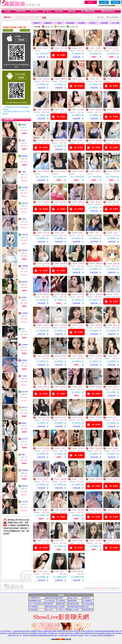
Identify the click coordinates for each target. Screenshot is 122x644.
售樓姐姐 (99, 387)
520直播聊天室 (34, 631)
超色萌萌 (116, 140)
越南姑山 (116, 110)
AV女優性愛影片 (119, 593)
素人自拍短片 (104, 593)
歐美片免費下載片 (76, 593)
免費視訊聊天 (1, 593)
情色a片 (18, 593)
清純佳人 (81, 356)
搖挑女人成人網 (73, 610)
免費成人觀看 (1, 593)
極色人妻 (116, 325)
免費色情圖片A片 (33, 593)
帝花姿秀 (81, 294)
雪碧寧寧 (46, 140)
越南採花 (46, 294)
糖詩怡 (80, 387)
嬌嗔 (115, 356)
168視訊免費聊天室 (36, 593)
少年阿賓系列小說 (41, 593)
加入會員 (104, 2)
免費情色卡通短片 (15, 593)
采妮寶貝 (46, 202)
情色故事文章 (43, 593)
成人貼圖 (20, 593)
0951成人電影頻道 (117, 593)
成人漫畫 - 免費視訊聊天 (16, 592)
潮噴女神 (99, 264)
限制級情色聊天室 (48, 593)
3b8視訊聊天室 (66, 593)
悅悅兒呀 (64, 356)
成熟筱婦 (99, 448)
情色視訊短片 (20, 593)
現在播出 (81, 171)
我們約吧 (99, 479)
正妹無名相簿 (56, 593)
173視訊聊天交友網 (75, 636)
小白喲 (80, 325)
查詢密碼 (116, 2)
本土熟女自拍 (99, 593)
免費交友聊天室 (51, 607)
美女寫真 (6, 593)
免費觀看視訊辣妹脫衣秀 (58, 593)
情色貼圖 (60, 598)
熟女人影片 (49, 610)
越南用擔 (116, 264)
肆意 (97, 233)
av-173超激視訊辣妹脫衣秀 (19, 631)
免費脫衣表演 (9, 593)
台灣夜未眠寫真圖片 (80, 593)
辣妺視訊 (88, 593)
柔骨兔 (24, 219)
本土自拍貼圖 (54, 593)
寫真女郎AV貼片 (46, 593)
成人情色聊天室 (100, 636)
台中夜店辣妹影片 (11, 593)
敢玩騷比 (81, 110)
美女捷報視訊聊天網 (48, 631)
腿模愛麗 (116, 171)
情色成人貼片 (40, 593)
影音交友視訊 (13, 593)
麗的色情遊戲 (77, 593)
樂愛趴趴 (110, 636)
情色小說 (85, 607)
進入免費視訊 (76, 54)
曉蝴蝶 (80, 541)
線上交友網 (112, 593)
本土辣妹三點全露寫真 (110, 593)
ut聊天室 (19, 593)
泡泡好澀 (64, 171)
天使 (62, 110)
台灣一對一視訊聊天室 (23, 636)
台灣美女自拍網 (45, 593)
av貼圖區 (28, 593)
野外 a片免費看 (78, 593)
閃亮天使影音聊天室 (121, 593)
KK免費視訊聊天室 (36, 593)
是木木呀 (25, 439)
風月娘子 (99, 202)
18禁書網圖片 (74, 593)
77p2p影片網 (21, 593)
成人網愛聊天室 (94, 592)
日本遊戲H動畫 (92, 593)
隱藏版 (45, 510)
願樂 (23, 455)
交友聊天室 (26, 593)
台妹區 (59, 23)
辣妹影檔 (3, 593)
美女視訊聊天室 (25, 633)
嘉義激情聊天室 (98, 593)
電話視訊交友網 (73, 604)
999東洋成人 (84, 593)
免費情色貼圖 (37, 636)
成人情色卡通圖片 (78, 593)
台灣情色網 (49, 604)
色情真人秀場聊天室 (75, 633)
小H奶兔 (99, 418)
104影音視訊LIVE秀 (30, 593)
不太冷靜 (25, 502)
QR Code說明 (25, 30)
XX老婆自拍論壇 (38, 593)
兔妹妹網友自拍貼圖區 (41, 593)
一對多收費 (104, 23)
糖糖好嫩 (81, 202)
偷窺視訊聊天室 (45, 593)
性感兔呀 (25, 313)
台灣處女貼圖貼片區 (80, 593)
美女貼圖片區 (13, 593)
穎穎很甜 (46, 356)
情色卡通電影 (52, 593)
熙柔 (62, 541)
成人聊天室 (4, 631)
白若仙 (45, 571)
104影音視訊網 (74, 593)
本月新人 (93, 23)
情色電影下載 (55, 593)
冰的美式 (99, 541)
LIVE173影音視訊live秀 (37, 604)
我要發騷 (99, 140)
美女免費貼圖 (14, 593)
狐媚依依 (25, 156)
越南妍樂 (64, 479)
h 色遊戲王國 (75, 593)
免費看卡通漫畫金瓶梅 (34, 593)
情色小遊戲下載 (99, 593)
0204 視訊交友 (50, 601)
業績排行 (37, 23)
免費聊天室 (45, 593)
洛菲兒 (116, 79)
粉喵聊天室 (83, 593)
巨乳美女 (12, 593)
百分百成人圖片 (90, 592)
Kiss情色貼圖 (120, 593)
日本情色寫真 (53, 593)
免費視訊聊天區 (94, 593)
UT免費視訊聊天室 (59, 593)
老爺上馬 (116, 479)
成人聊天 (8, 593)
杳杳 (62, 571)
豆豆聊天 (26, 593)
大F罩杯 (116, 294)
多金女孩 (46, 418)
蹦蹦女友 (25, 282)
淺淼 (62, 233)
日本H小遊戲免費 (71, 593)
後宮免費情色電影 (36, 593)
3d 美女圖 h (24, 592)
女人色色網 (61, 607)
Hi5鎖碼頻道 (101, 593)
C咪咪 (24, 172)
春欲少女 (116, 387)
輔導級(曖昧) (62, 27)
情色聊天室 (86, 598)
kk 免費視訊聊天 (34, 598)
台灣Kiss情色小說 (100, 593)
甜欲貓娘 (64, 510)
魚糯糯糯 (99, 294)
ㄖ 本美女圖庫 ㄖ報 (80, 593)
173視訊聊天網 (62, 636)
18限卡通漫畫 (39, 593)
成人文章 (24, 593)
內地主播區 (70, 23)
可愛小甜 (25, 235)
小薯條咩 (25, 345)
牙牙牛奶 (116, 541)
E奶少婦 (116, 202)
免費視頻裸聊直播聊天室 (109, 631)
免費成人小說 (97, 593)
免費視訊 (15, 633)
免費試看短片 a (69, 593)
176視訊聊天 (61, 593)
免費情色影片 (62, 593)
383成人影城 (14, 593)
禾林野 (63, 448)
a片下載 (39, 593)
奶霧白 (80, 140)
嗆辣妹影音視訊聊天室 (116, 593)
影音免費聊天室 (102, 593)
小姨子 (45, 48)
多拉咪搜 (25, 188)
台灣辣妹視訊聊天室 (63, 631)
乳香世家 (81, 264)
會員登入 (91, 2)
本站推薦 (82, 23)
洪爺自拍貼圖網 (62, 593)
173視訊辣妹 (61, 601)
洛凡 (23, 329)
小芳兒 (80, 479)
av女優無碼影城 (87, 593)
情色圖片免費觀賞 (93, 593)
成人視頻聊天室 (61, 633)
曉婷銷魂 (99, 325)
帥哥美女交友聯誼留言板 (73, 593)
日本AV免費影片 (65, 593)
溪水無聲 (64, 325)
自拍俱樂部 (50, 593)
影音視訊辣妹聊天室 (75, 607)
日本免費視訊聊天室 (51, 593)
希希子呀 (46, 233)
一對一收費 (115, 23)
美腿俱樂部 (82, 593)
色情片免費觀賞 (118, 593)
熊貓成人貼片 (53, 593)
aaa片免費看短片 (67, 593)
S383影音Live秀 (81, 593)
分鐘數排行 (48, 23)
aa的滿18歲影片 (13, 593)
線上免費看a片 (87, 601)
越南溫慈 (64, 387)
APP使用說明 (8, 30)
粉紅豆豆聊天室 (109, 593)
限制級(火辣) (49, 27)
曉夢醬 (80, 233)
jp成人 (27, 593)
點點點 (24, 423)
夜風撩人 (25, 360)
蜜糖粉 (116, 448)
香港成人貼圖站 (106, 593)
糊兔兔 (24, 125)
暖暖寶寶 (64, 264)
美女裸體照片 (23, 593)
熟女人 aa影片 (86, 593)
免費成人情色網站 (48, 633)
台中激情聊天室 (63, 593)
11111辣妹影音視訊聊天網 (5, 593)
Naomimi (46, 541)
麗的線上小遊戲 (27, 593)
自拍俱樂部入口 (7, 593)
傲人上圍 (64, 48)
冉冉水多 (81, 448)
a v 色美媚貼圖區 (81, 593)
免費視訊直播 (36, 633)
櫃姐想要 (81, 510)
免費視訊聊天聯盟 (114, 593)
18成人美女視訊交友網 (89, 593)
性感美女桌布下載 (10, 593)
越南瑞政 (64, 202)
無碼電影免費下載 (61, 593)
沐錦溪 (98, 48)
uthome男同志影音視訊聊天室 (61, 593)
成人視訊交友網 (88, 604)
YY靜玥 (24, 376)
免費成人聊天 (111, 633)
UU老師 (63, 418)
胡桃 (115, 418)
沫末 (80, 48)
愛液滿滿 (25, 470)
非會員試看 (41, 57)
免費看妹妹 (29, 593)
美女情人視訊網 (107, 593)
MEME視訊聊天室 (77, 631)
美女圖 (1, 593)
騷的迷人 (81, 571)
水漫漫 (116, 48)
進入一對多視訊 (41, 54)
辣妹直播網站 (100, 633)
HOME (102, 17)
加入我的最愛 (114, 17)
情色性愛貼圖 (35, 593)
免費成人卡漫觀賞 (91, 593)
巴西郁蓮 (46, 448)
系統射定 (25, 250)
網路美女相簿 (64, 593)
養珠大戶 (25, 407)
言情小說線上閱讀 (74, 593)
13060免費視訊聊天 (49, 593)
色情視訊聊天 (68, 593)
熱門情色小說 (115, 593)
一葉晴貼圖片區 (16, 593)
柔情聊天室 (112, 593)
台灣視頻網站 (33, 610)
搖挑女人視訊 (72, 598)
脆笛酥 (24, 297)
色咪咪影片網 (52, 593)
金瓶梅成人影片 (42, 593)
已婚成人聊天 (25, 593)
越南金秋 (99, 110)
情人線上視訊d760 (70, 593)
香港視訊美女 (77, 593)
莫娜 (23, 140)
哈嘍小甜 (64, 140)
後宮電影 (111, 593)
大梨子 (116, 233)
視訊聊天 (31, 593)
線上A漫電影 (113, 593)
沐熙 (97, 79)
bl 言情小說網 (67, 593)
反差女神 (46, 110)
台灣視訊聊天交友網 (92, 631)
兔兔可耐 (25, 392)
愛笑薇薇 (46, 171)
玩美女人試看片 (17, 593)
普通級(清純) (74, 27)
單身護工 (46, 325)
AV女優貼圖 (14, 593)
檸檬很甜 (64, 79)
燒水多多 (46, 79)
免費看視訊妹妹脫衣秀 (67, 593)
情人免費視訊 (33, 607)
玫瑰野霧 (25, 266)
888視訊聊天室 (67, 592)
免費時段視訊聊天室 (42, 592)
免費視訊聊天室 (51, 598)
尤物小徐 (25, 203)
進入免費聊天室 (59, 577)
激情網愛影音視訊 (35, 601)
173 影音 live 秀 (62, 610)
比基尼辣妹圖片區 (2, 593)
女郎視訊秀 (106, 593)
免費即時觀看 (22, 593)
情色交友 (90, 593)
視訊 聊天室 (7, 593)
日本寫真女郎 (103, 593)
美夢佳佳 (25, 486)
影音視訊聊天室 (88, 610)
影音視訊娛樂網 (116, 592)
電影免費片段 (79, 593)
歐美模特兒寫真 (85, 593)
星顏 (80, 79)
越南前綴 (64, 294)
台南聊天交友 (96, 593)
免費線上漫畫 (63, 593)
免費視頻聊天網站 (49, 636)
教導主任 (46, 387)
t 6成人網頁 (95, 593)
